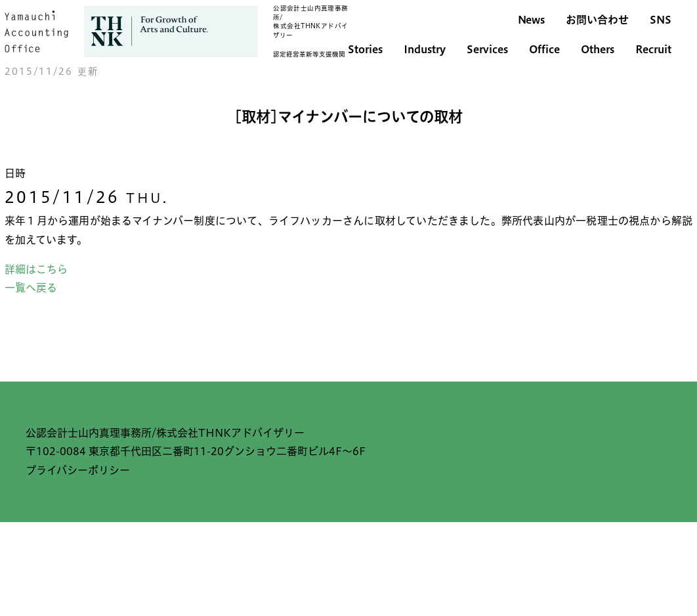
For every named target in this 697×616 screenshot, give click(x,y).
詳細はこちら (36, 269)
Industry (425, 49)
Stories (365, 49)
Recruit (653, 49)
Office (544, 49)
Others (598, 49)
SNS (661, 20)
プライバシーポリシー (78, 470)
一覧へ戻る (31, 288)
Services (487, 49)
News (531, 20)
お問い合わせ (597, 20)
